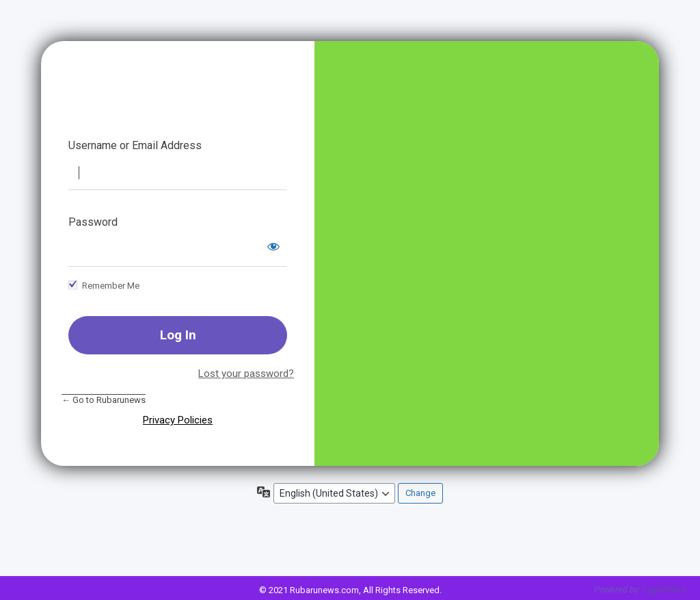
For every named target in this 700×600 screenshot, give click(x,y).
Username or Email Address (135, 145)
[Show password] (273, 246)
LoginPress (664, 589)
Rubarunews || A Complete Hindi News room (178, 100)
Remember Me (111, 286)
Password (93, 222)
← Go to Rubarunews (104, 400)
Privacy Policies (178, 420)
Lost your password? (246, 374)
